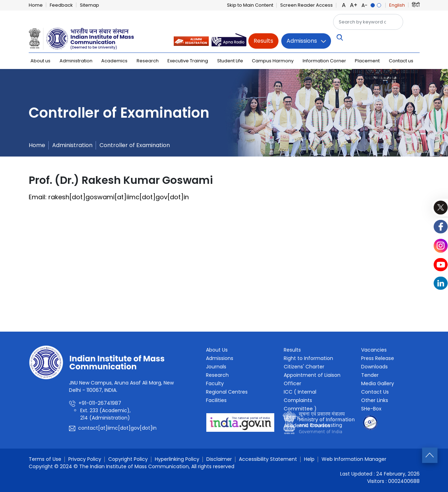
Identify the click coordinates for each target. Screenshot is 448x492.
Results (263, 41)
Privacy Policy (85, 459)
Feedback (61, 5)
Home (36, 5)
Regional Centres (227, 392)
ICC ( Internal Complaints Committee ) (300, 400)
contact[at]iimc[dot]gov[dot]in (117, 428)
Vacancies (374, 350)
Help (309, 459)
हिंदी (416, 5)
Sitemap (89, 5)
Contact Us (375, 392)
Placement (367, 61)
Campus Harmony (273, 61)
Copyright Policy (128, 459)
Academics (114, 61)
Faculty (215, 383)
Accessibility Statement (268, 459)
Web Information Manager (354, 459)
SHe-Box (371, 409)
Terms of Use (45, 459)
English (397, 5)
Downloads (374, 367)
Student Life (230, 61)
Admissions (302, 41)
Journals (216, 367)
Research (148, 61)
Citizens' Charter (304, 367)
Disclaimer (219, 459)
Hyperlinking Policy (177, 459)
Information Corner (324, 61)
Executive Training (188, 61)
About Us (217, 350)
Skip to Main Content (250, 5)
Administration (76, 61)
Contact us (401, 61)
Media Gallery (378, 383)
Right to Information (308, 358)
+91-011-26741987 (100, 403)
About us (40, 61)
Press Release (378, 358)
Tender (370, 375)
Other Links (375, 400)
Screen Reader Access (306, 5)
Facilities (216, 400)
